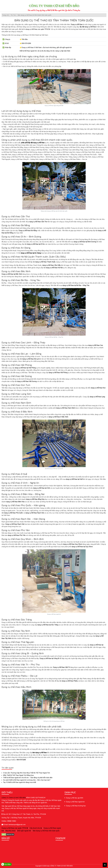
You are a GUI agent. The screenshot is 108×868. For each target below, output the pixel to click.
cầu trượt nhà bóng (49, 47)
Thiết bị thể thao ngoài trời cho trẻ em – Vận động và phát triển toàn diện (28, 778)
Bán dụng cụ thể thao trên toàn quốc (46, 831)
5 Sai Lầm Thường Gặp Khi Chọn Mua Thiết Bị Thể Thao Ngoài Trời (27, 773)
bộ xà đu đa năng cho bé (46, 51)
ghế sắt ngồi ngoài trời (64, 47)
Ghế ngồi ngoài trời (24, 831)
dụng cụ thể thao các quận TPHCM (38, 29)
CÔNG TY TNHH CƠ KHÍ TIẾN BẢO (14, 798)
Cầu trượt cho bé (36, 828)
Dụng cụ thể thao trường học (75, 806)
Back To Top (105, 865)
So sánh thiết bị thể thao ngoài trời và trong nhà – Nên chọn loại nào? (27, 780)
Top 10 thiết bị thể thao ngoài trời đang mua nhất (20, 782)
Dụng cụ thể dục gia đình (74, 798)
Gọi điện (6, 864)
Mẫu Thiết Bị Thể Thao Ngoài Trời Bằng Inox (18, 775)
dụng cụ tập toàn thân (63, 51)
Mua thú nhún (10, 831)
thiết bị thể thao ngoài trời (28, 51)
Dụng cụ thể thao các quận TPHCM (15, 828)
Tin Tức (13, 15)
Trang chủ (5, 15)
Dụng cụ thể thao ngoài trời (75, 802)
